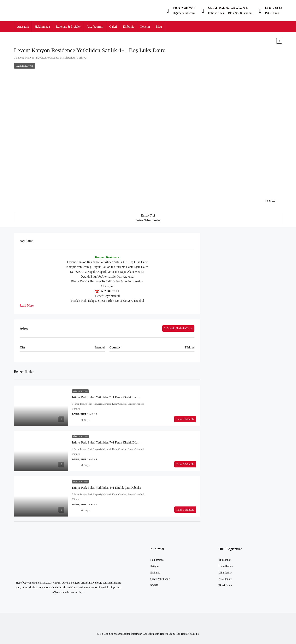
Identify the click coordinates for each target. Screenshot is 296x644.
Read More (27, 305)
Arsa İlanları (225, 579)
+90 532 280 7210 (184, 8)
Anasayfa (23, 27)
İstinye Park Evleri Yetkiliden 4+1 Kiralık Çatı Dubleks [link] (106, 488)
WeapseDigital (122, 634)
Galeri (113, 27)
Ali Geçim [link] (85, 420)
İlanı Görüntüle (185, 419)
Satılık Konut (25, 66)
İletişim (145, 27)
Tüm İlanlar (225, 560)
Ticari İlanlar (226, 585)
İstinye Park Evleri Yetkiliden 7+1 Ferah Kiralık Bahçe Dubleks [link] (112, 397)
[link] (41, 406)
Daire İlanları (226, 566)
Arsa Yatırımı (95, 27)
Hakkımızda (42, 27)
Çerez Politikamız (160, 579)
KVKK (154, 585)
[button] (279, 41)
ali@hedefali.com (184, 13)
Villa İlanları (225, 573)
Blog (159, 27)
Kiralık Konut (80, 391)
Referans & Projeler (68, 27)
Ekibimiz (129, 27)
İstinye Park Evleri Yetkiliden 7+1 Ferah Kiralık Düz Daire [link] (109, 442)
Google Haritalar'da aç (178, 328)
